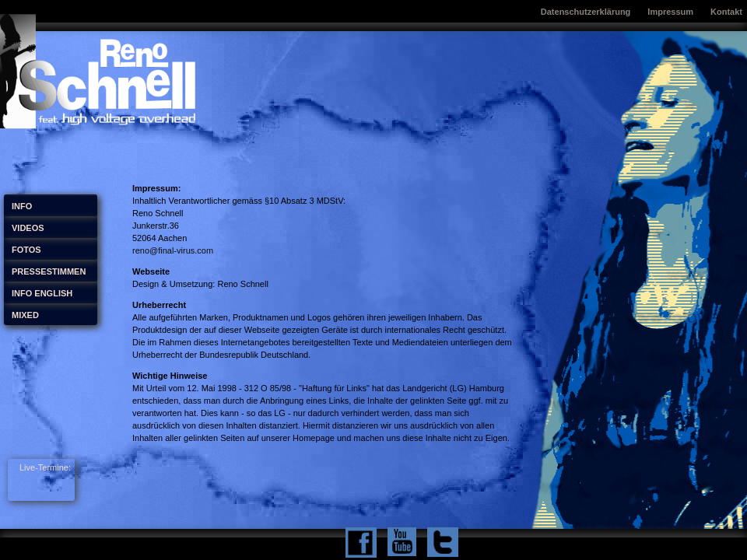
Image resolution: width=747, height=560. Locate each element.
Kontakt (726, 12)
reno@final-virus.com (173, 250)
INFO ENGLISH (42, 293)
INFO (22, 206)
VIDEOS (28, 228)
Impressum (670, 12)
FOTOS (26, 250)
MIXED (25, 315)
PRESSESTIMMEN (49, 271)
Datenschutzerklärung (586, 12)
